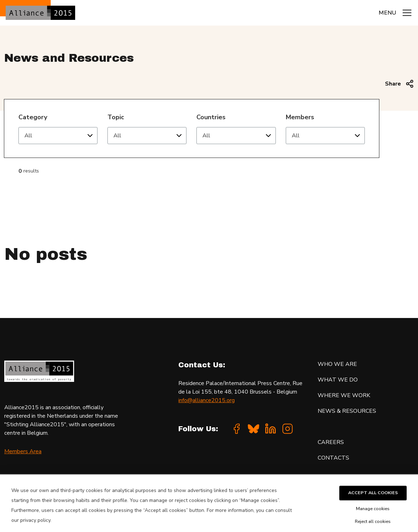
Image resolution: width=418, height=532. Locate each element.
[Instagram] (288, 429)
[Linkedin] (271, 429)
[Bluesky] (253, 429)
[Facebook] (236, 429)
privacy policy (35, 526)
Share (399, 84)
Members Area (23, 451)
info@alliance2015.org (207, 400)
